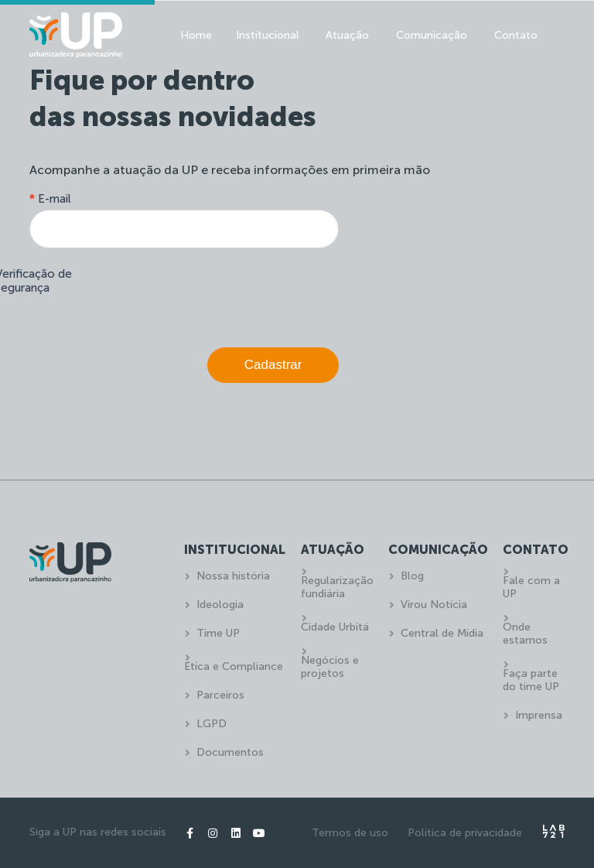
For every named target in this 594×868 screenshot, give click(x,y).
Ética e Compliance (234, 666)
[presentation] (221, 294)
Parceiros (220, 695)
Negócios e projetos (330, 667)
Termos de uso (350, 833)
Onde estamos (525, 634)
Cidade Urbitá (335, 627)
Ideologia (220, 605)
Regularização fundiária (337, 587)
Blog (412, 576)
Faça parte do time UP (531, 680)
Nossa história (233, 576)
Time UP (218, 633)
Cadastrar (273, 365)
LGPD (212, 724)
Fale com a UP (531, 587)
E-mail (50, 199)
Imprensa (539, 715)
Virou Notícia (434, 605)
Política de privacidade (465, 833)
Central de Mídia (442, 633)
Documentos (230, 752)
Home (196, 35)
